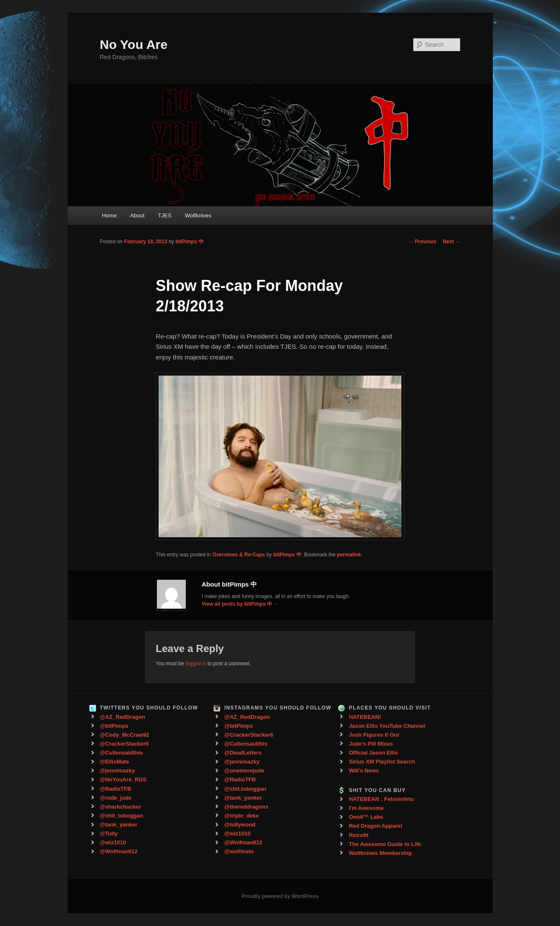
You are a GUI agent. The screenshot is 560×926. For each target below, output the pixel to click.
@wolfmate (239, 851)
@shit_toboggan (122, 816)
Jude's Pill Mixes (371, 744)
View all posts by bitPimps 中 (240, 604)
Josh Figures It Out (374, 735)
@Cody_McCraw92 (125, 735)
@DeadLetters (243, 753)
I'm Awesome (366, 808)
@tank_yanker (119, 825)
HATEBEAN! (365, 717)
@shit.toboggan (245, 789)
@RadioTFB (116, 789)
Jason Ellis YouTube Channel (387, 726)
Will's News (364, 771)
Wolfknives (198, 215)
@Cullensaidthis (122, 753)
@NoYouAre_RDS (123, 779)
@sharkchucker (121, 807)
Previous (422, 242)
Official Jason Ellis (373, 753)
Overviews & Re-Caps (239, 555)
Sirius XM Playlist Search (382, 762)
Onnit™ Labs (366, 817)
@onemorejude (244, 771)
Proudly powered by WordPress (280, 896)
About (137, 215)
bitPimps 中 (190, 242)
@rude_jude (116, 798)
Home (109, 215)
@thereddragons (246, 807)
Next (451, 242)
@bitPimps (114, 726)
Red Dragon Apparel (375, 826)
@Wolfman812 (119, 851)
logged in (196, 664)
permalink (349, 555)
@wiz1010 (113, 842)
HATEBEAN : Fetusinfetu (381, 799)
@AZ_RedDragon (123, 717)
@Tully (109, 833)
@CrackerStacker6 (124, 744)
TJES (165, 215)
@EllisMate (115, 762)
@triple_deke (241, 816)
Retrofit (358, 835)
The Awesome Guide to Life (385, 844)
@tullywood (240, 825)
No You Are (134, 44)
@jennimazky (118, 771)
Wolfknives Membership (380, 853)
